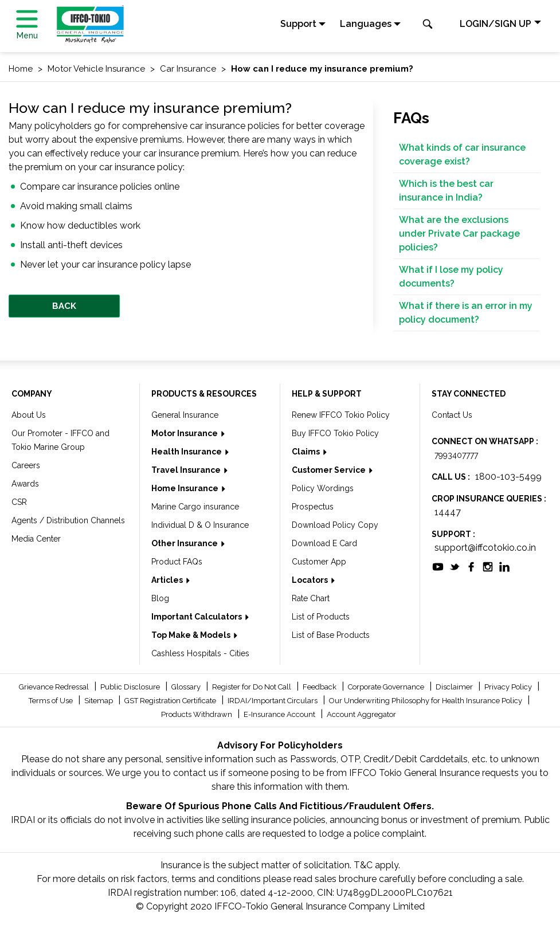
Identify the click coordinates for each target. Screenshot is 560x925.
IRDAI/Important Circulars (273, 701)
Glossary (187, 687)
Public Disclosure (131, 687)
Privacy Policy (509, 687)
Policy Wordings (323, 488)
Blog (160, 598)
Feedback (320, 687)
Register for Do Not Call (252, 687)
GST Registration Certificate (171, 701)
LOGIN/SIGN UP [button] (496, 24)
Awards (25, 484)
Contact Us (452, 415)
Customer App (319, 562)
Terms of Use (52, 701)
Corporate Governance (387, 687)
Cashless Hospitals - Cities (200, 653)
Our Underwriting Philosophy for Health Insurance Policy (426, 701)
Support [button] (298, 24)
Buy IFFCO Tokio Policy (335, 433)
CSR (19, 502)
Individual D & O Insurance (200, 525)
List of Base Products (331, 635)
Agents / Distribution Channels (68, 520)
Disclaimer (455, 687)
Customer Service (330, 470)
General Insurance (185, 415)
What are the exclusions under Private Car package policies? (459, 234)
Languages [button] (366, 24)
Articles (168, 580)
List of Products (321, 617)
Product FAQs (177, 562)
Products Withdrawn (197, 714)
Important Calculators (197, 617)
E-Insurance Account (280, 714)
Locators (311, 580)
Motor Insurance (185, 433)
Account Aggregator (361, 714)
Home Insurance (186, 488)
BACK (64, 306)
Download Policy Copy (335, 525)
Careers (26, 465)
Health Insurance (187, 452)
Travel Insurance (187, 470)
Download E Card (324, 543)
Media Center (36, 539)
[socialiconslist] (438, 566)
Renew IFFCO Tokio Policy (341, 415)
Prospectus (313, 507)
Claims (307, 452)
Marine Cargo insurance (195, 507)
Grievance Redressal (55, 687)
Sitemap (99, 701)
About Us (29, 415)
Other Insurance (185, 543)
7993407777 (456, 455)
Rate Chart (311, 598)
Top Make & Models (192, 635)
